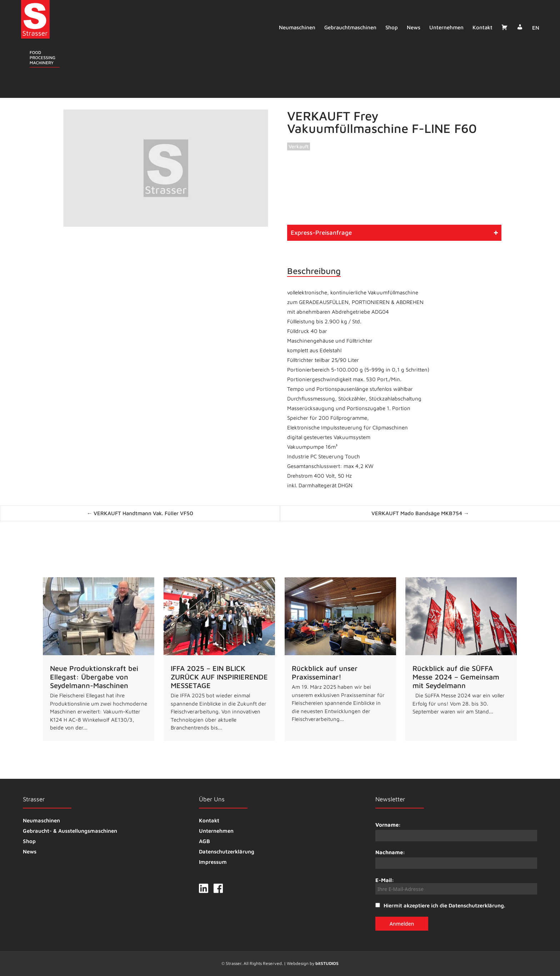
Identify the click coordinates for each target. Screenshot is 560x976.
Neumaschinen (296, 27)
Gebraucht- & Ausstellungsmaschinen (70, 831)
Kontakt (481, 27)
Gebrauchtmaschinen (349, 27)
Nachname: (390, 852)
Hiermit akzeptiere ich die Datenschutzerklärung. (444, 905)
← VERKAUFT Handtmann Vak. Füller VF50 (140, 513)
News (412, 27)
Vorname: (388, 825)
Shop (390, 27)
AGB (204, 841)
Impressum (213, 862)
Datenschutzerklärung (227, 851)
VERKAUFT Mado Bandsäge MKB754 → (420, 513)
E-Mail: (456, 886)
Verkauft (299, 146)
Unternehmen (445, 27)
